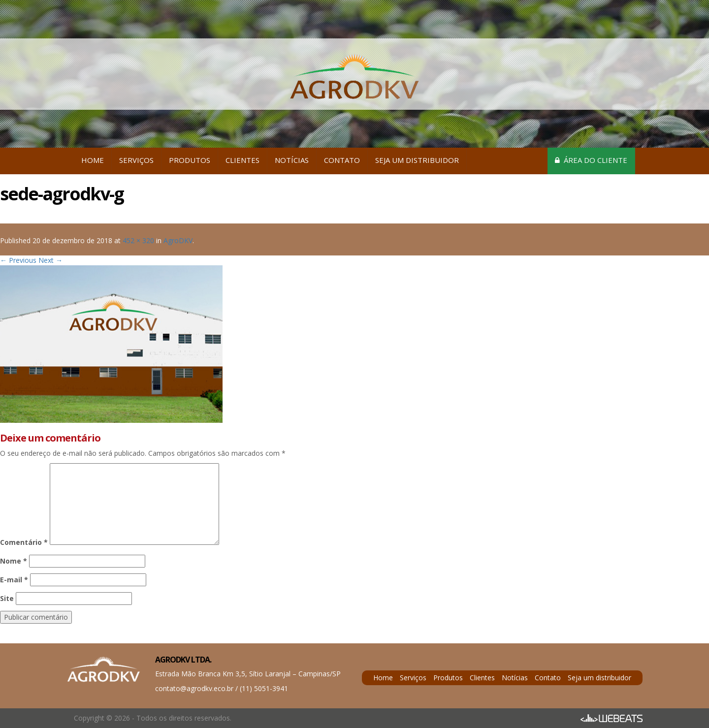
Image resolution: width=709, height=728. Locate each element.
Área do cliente (591, 160)
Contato (342, 160)
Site (7, 598)
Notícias (292, 160)
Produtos (190, 160)
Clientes (242, 160)
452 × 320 (138, 240)
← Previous (18, 260)
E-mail (14, 580)
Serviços (136, 160)
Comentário (24, 542)
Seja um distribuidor (417, 160)
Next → (50, 260)
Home (93, 160)
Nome (14, 561)
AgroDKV (178, 240)
